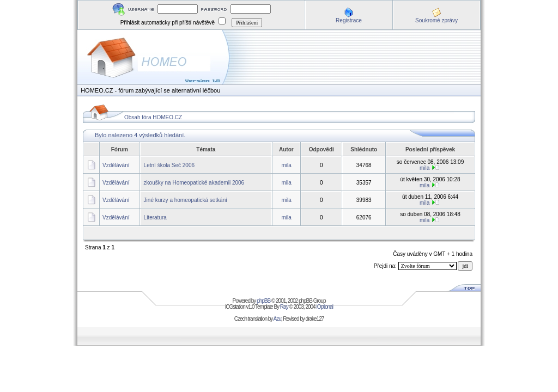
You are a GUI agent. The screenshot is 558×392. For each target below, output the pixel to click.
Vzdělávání (116, 165)
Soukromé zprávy (436, 20)
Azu (277, 319)
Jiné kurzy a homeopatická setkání (186, 200)
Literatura (155, 218)
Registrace (349, 20)
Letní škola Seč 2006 (169, 165)
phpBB (263, 301)
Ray (284, 307)
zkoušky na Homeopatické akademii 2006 (194, 183)
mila (286, 165)
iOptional (324, 307)
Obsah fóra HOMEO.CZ (153, 117)
